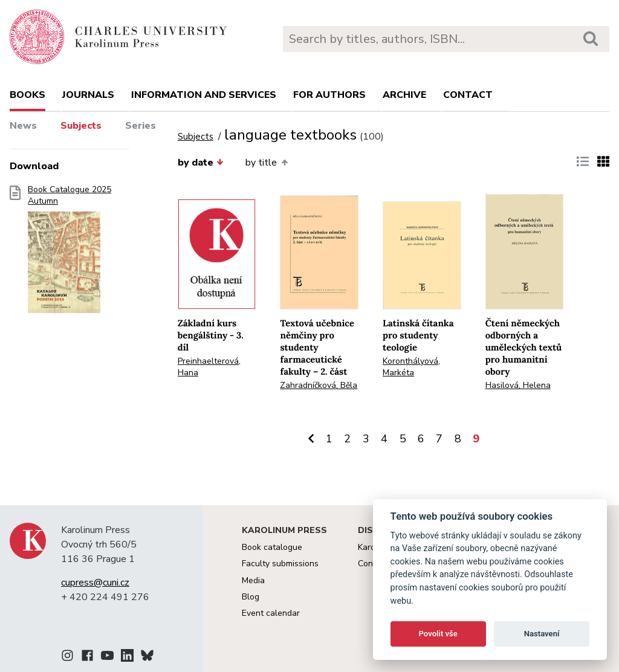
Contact (468, 95)
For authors (329, 95)
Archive (404, 95)
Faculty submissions (280, 564)
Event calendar (271, 613)
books (28, 95)
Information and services (204, 95)
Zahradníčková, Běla (319, 385)
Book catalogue (272, 547)
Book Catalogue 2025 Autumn (70, 253)
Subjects (81, 126)
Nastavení (542, 634)
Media (253, 580)
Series (141, 126)
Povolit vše (438, 634)
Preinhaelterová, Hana (209, 367)
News (23, 126)
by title (266, 163)
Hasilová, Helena (518, 385)
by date (201, 163)
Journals (88, 95)
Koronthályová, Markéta (411, 367)
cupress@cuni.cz (95, 583)
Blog (251, 597)
